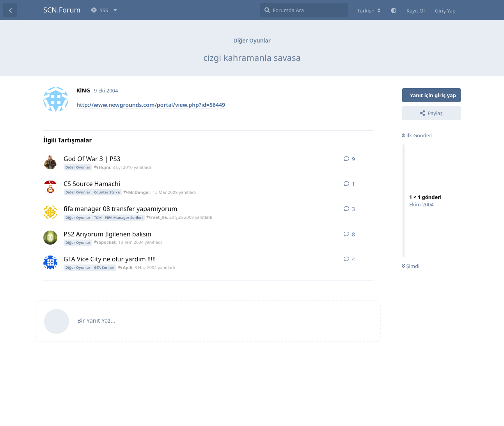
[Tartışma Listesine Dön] (10, 10)
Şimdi (411, 266)
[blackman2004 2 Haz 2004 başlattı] (50, 263)
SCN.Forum (62, 10)
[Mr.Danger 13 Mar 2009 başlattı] (50, 187)
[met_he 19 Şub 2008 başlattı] (50, 212)
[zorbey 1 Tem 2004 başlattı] (50, 238)
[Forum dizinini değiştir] (369, 11)
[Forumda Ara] (304, 10)
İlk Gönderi (417, 135)
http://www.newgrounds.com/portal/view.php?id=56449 (151, 105)
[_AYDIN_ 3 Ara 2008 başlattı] (50, 162)
